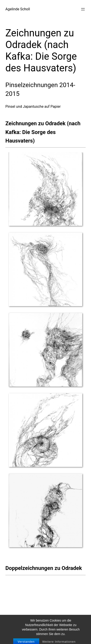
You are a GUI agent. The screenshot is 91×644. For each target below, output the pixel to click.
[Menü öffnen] (83, 9)
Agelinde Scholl (18, 9)
